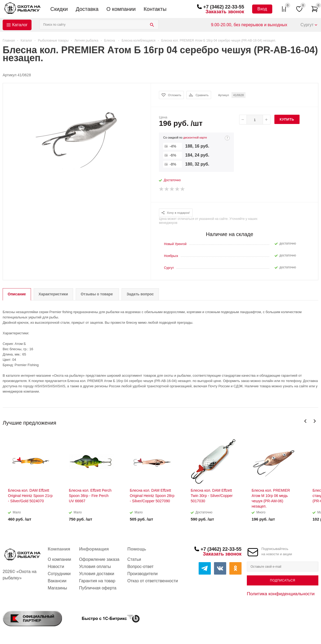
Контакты (155, 9)
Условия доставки (97, 574)
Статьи (134, 559)
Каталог (20, 25)
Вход (262, 9)
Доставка (87, 9)
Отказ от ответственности (153, 581)
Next (315, 421)
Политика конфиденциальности (281, 594)
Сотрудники (59, 574)
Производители (143, 574)
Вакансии (57, 581)
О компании (121, 9)
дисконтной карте (195, 137)
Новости (56, 567)
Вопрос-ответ (141, 567)
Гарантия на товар (97, 581)
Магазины (57, 588)
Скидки (59, 9)
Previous (306, 421)
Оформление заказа (99, 559)
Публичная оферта (98, 588)
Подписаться (282, 580)
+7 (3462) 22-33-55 (224, 7)
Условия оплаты (95, 567)
